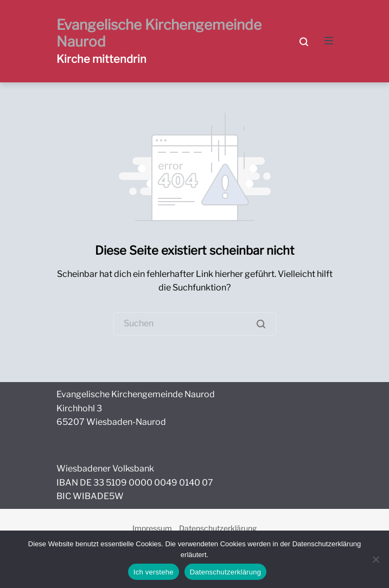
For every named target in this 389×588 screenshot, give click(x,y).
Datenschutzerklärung (218, 528)
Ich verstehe (154, 572)
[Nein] (375, 559)
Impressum (152, 528)
